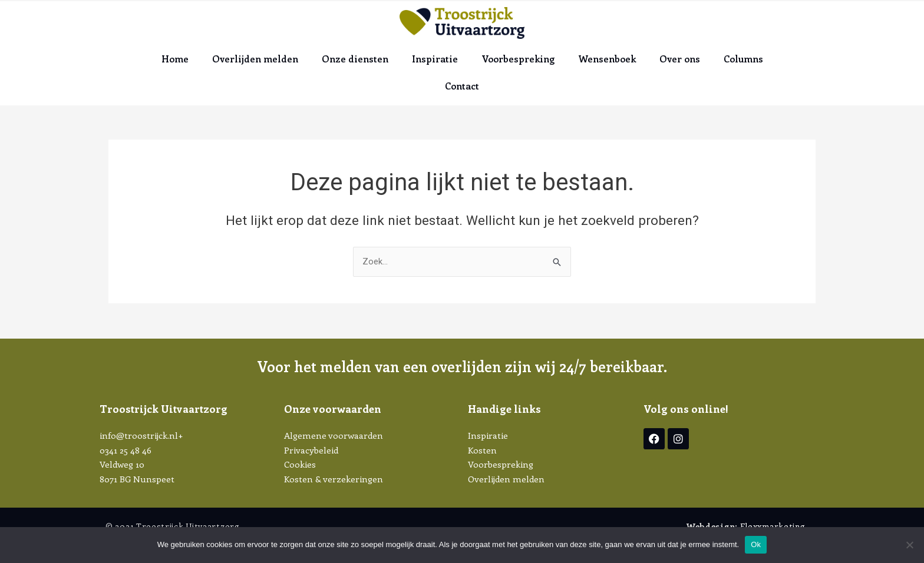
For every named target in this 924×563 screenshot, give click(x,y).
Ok (756, 544)
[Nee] (909, 545)
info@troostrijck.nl (139, 435)
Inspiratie (435, 59)
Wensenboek (607, 59)
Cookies (300, 465)
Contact (462, 86)
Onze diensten (355, 59)
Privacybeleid (311, 450)
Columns (743, 59)
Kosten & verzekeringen (334, 479)
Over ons (680, 59)
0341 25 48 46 (126, 450)
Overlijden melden (255, 59)
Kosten (482, 450)
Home (175, 59)
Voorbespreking (518, 59)
